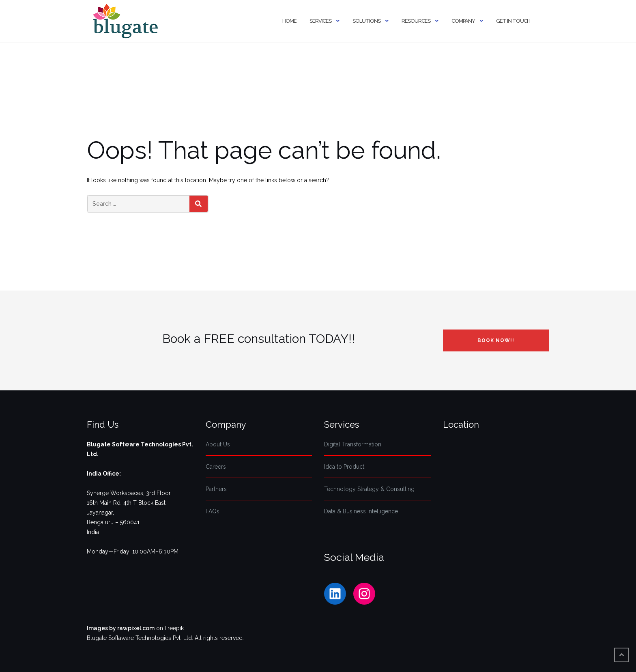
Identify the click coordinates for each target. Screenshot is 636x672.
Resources (416, 21)
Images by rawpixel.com (121, 628)
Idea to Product (344, 467)
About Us (218, 444)
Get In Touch (513, 21)
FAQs (213, 511)
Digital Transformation (353, 444)
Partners (216, 489)
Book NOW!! (496, 340)
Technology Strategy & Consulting (369, 489)
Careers (216, 467)
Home (289, 21)
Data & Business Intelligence (361, 511)
